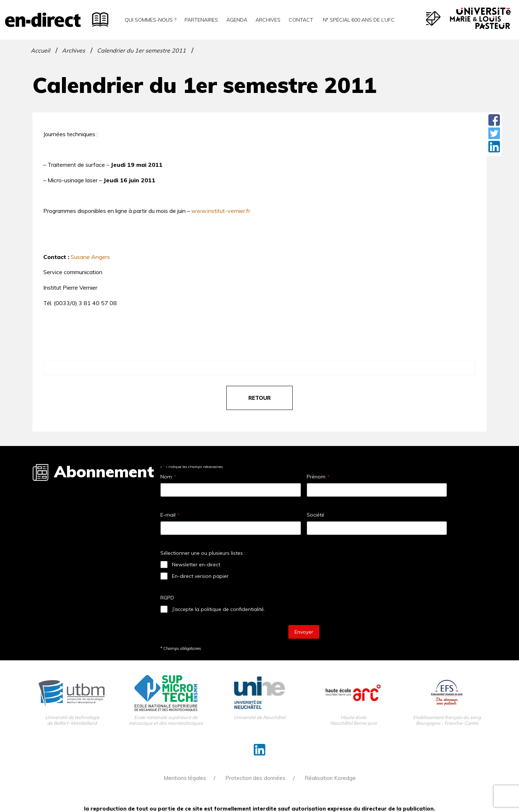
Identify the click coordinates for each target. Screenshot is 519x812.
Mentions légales (185, 778)
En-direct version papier (200, 576)
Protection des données (255, 778)
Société (316, 515)
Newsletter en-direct (196, 565)
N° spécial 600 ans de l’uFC (358, 20)
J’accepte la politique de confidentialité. (218, 609)
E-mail (170, 515)
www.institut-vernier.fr (221, 211)
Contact (301, 20)
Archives (268, 20)
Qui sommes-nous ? (150, 20)
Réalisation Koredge (330, 778)
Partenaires (201, 20)
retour (259, 398)
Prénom (318, 477)
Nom (168, 477)
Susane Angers (90, 257)
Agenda (237, 20)
